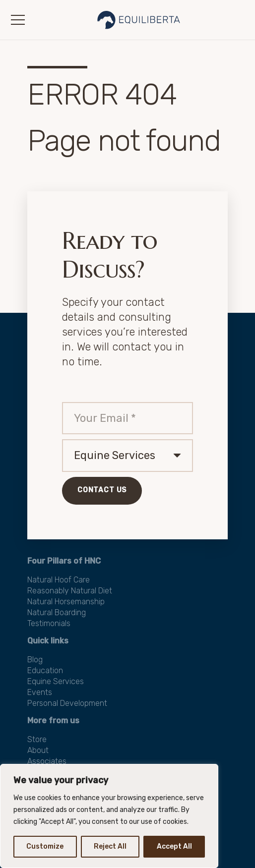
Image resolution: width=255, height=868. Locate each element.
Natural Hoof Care (59, 580)
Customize (45, 846)
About (38, 750)
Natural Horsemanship (66, 602)
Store (37, 739)
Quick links (48, 641)
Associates (47, 761)
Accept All (174, 846)
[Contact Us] (102, 491)
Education (45, 670)
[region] (109, 816)
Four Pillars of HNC (64, 561)
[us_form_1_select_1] (127, 456)
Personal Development (67, 703)
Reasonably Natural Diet (70, 591)
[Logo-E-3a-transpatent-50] (139, 20)
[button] (18, 20)
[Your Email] (127, 418)
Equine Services (56, 681)
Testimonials (49, 623)
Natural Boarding (57, 612)
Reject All (110, 846)
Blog (35, 660)
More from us (53, 721)
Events (40, 692)
